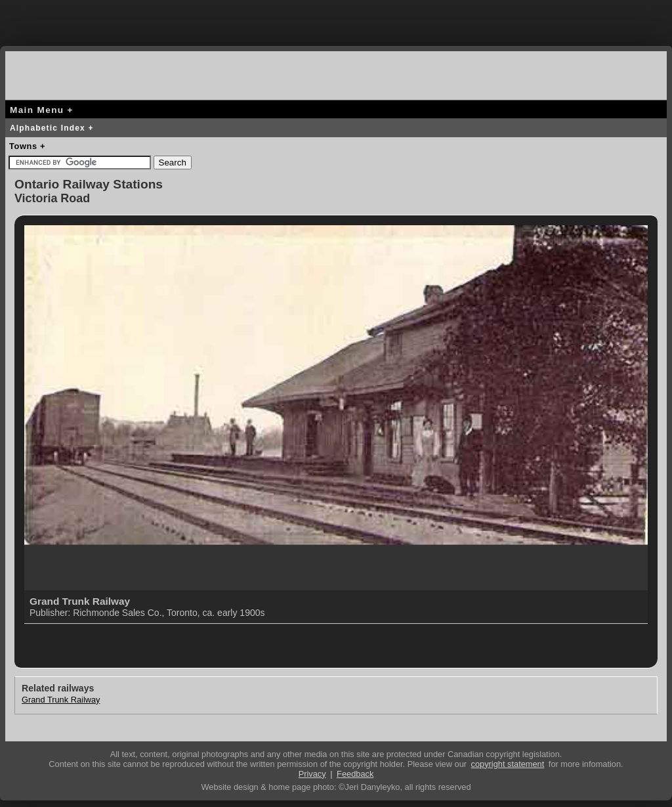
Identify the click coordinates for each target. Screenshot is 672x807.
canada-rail (58, 73)
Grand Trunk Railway (61, 700)
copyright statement (508, 764)
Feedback (355, 774)
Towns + (27, 146)
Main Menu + (42, 110)
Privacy (312, 774)
